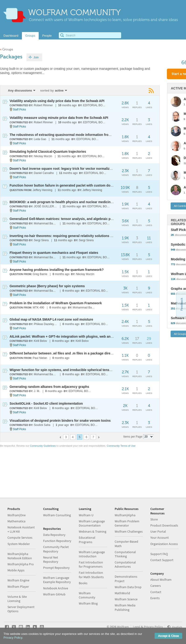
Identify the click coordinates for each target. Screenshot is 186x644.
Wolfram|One (17, 515)
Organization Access (164, 544)
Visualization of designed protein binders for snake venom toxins (60, 421)
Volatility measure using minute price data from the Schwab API (59, 118)
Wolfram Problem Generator (127, 523)
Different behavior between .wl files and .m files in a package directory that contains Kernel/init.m (85, 353)
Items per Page (133, 437)
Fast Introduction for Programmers (91, 564)
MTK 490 (39, 308)
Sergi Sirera (41, 240)
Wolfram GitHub (54, 594)
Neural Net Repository (51, 559)
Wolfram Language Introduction (92, 554)
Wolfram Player (18, 587)
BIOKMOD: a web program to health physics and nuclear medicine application (70, 202)
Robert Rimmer (43, 105)
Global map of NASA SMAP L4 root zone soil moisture (51, 319)
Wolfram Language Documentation (92, 523)
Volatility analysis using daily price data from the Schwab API (57, 101)
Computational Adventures (125, 564)
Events (155, 598)
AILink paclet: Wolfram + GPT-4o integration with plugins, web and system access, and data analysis (88, 336)
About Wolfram (161, 580)
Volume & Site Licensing (17, 599)
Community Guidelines (43, 446)
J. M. (37, 391)
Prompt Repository (56, 568)
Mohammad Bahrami (46, 223)
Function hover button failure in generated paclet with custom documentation (70, 185)
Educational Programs (87, 540)
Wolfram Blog (88, 603)
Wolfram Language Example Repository (57, 580)
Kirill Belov (40, 341)
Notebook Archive (56, 588)
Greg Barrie (40, 274)
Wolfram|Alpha (125, 515)
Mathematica (16, 521)
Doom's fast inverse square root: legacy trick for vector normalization (63, 169)
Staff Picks (19, 110)
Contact (156, 592)
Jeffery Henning (43, 190)
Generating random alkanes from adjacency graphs (49, 387)
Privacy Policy (153, 627)
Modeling (178, 259)
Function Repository (57, 541)
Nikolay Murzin (43, 156)
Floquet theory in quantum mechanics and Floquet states (54, 253)
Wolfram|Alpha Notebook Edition (20, 556)
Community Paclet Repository (56, 549)
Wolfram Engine (18, 580)
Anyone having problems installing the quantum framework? (57, 270)
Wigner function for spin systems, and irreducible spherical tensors (62, 370)
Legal (137, 627)
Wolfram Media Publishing (125, 607)
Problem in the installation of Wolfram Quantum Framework (56, 303)
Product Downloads (164, 525)
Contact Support (162, 560)
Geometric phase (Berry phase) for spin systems (47, 286)
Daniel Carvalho (44, 173)
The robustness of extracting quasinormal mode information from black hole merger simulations (84, 135)
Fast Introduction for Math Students (91, 575)
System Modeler (19, 544)
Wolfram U (86, 515)
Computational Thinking (125, 554)
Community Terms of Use (121, 446)
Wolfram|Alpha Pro (21, 564)
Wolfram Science (126, 599)
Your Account (160, 538)
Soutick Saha (42, 425)
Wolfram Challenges (129, 531)
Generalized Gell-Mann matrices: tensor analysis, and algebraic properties (67, 219)
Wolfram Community (87, 595)
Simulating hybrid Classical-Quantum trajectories (48, 152)
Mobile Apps (16, 570)
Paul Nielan (40, 358)
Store (154, 519)
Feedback (182, 304)
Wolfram (123, 627)
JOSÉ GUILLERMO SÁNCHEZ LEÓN (46, 206)
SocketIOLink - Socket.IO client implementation (46, 403)
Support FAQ (159, 554)
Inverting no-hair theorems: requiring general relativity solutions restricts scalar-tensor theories (84, 236)
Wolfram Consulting (57, 515)
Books (83, 583)
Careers (156, 586)
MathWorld (122, 593)
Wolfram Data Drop (128, 587)
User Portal (158, 531)
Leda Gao (40, 139)
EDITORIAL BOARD (95, 105)
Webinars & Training (93, 531)
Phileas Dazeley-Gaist (46, 324)
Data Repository (54, 535)
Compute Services (20, 538)
